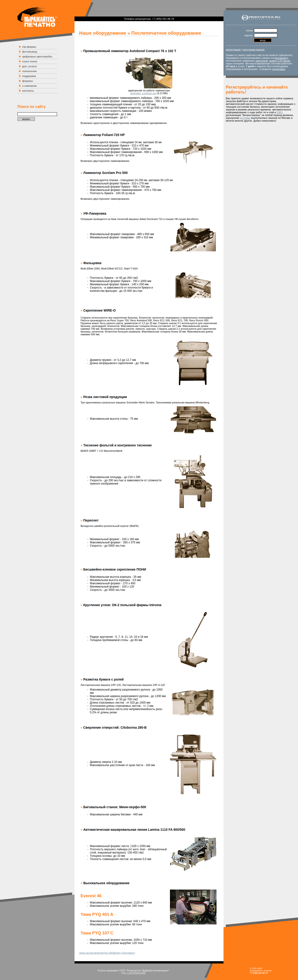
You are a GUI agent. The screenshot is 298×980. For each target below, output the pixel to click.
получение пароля (254, 50)
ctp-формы (29, 47)
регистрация (233, 50)
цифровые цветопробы (37, 56)
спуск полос (30, 61)
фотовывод (30, 52)
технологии (29, 71)
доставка (245, 118)
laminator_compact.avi (143, 93)
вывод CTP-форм (280, 61)
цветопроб (262, 61)
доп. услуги (29, 66)
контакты (28, 91)
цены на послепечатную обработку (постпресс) (107, 953)
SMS (280, 112)
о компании (29, 86)
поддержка (29, 76)
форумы (27, 81)
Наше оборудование (103, 33)
